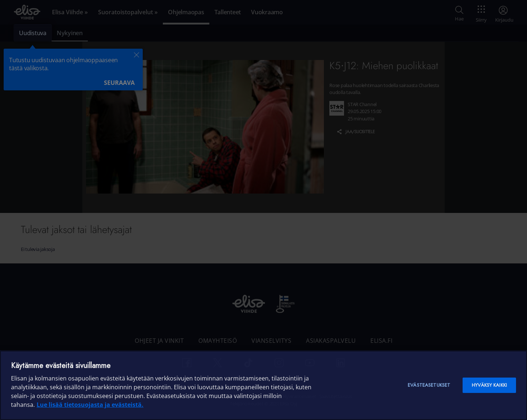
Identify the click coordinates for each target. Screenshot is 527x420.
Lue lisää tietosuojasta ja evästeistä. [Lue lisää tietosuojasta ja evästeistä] (90, 405)
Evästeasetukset (429, 385)
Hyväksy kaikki (489, 385)
